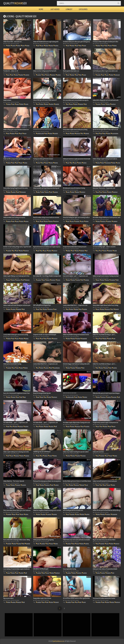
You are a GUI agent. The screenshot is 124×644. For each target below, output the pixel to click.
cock (86, 485)
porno (38, 163)
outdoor (109, 221)
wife (18, 192)
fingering (81, 104)
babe (102, 163)
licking (8, 46)
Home (41, 9)
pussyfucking (56, 368)
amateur (55, 192)
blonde (82, 485)
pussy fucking (114, 133)
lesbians (82, 251)
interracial (117, 75)
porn (68, 46)
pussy (42, 46)
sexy (51, 192)
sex (37, 104)
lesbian (72, 46)
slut (24, 397)
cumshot (39, 75)
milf (22, 280)
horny (23, 46)
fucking (51, 46)
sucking (13, 46)
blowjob (86, 133)
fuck (85, 104)
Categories (83, 9)
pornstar (114, 397)
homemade (108, 163)
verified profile (40, 133)
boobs (26, 104)
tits (82, 133)
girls (80, 46)
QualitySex (15, 3)
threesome (23, 192)
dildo (42, 192)
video (38, 192)
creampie (26, 75)
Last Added (55, 9)
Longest (69, 9)
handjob (57, 104)
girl (86, 251)
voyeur (118, 163)
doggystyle (84, 339)
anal (38, 46)
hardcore (53, 75)
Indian (27, 46)
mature (18, 46)
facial (42, 397)
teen (76, 46)
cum (103, 75)
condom (87, 426)
